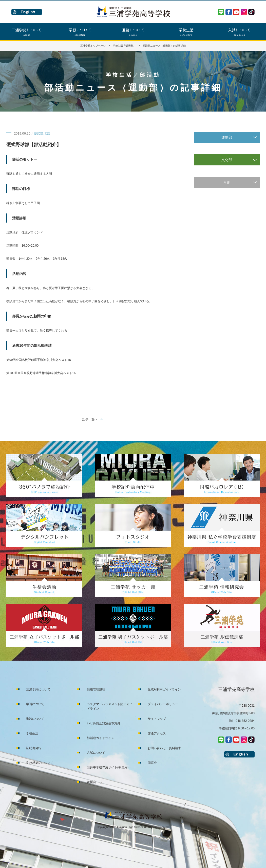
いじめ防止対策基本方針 (104, 723)
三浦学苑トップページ (93, 46)
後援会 (91, 782)
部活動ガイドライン (101, 738)
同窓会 (152, 763)
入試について (96, 753)
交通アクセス (157, 733)
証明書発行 (34, 748)
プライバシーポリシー (163, 704)
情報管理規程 (96, 689)
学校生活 (32, 733)
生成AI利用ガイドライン (164, 689)
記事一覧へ (90, 419)
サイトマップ (157, 719)
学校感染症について (40, 763)
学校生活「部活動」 (124, 46)
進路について (35, 719)
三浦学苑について (38, 689)
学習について (35, 704)
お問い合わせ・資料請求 (164, 748)
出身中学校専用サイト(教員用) (108, 767)
